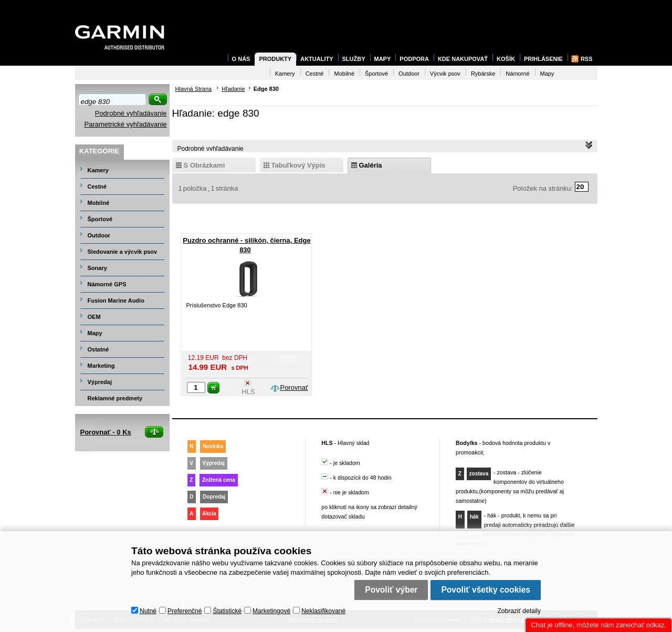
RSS (587, 59)
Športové (100, 219)
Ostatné (98, 349)
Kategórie (99, 151)
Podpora (414, 59)
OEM (94, 317)
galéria (371, 165)
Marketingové (271, 609)
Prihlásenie (543, 59)
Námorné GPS (107, 284)
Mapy (95, 333)
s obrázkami (204, 165)
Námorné (517, 74)
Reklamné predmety (115, 398)
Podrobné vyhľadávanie (131, 113)
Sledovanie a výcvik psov (123, 252)
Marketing (101, 366)
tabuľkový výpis (298, 165)
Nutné (148, 609)
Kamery (98, 170)
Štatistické (227, 609)
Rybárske (483, 74)
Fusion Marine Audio (116, 301)
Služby (354, 59)
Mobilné (99, 203)
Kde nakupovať (463, 59)
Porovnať (294, 387)
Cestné (97, 187)
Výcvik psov (445, 74)
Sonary (97, 268)
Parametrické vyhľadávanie (126, 124)
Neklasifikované (323, 609)
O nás (241, 59)
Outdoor (99, 235)
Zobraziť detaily (519, 609)
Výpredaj (100, 382)
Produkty (275, 59)
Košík (506, 59)
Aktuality (317, 59)
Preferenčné (185, 609)
